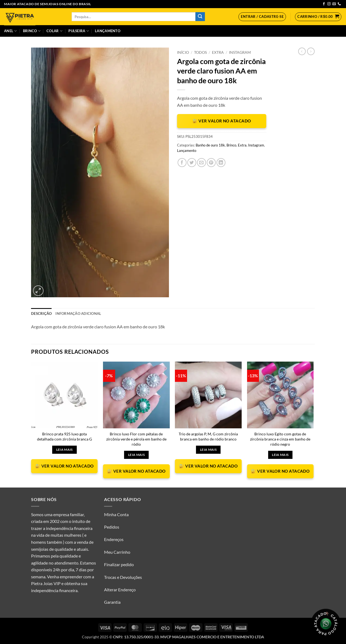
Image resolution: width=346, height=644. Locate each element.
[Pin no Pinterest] (211, 163)
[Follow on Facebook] (324, 4)
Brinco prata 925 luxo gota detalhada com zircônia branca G (64, 436)
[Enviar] (200, 17)
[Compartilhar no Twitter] (192, 163)
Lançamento (108, 31)
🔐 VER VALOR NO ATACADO (222, 121)
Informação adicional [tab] (78, 313)
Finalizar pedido (119, 564)
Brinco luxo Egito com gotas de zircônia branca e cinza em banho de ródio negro (280, 439)
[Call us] (339, 4)
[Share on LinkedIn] (221, 163)
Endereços (114, 539)
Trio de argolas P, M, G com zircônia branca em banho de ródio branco (208, 436)
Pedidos (112, 527)
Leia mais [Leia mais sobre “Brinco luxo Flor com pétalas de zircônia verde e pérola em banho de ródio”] (136, 455)
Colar (54, 31)
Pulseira (79, 31)
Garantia (112, 602)
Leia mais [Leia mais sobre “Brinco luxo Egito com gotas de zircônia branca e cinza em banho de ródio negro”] (280, 455)
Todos (200, 52)
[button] (262, 17)
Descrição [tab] (41, 313)
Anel (10, 31)
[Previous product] (311, 51)
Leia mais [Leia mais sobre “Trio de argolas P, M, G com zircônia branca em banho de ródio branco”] (208, 450)
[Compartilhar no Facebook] (182, 163)
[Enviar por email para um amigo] (202, 163)
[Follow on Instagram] (329, 4)
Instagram (240, 52)
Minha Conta (116, 514)
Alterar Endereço (120, 590)
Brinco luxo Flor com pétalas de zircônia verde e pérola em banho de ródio (136, 439)
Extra (218, 52)
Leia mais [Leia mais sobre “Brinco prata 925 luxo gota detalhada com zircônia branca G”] (64, 450)
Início (183, 52)
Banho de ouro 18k (210, 145)
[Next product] (302, 51)
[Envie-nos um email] (334, 4)
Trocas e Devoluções (123, 577)
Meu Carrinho (117, 552)
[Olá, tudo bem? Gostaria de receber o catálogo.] (326, 624)
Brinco (32, 31)
